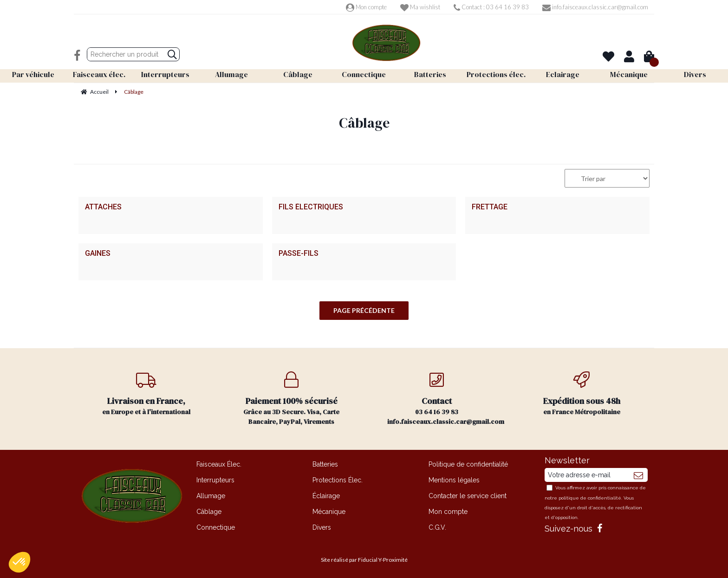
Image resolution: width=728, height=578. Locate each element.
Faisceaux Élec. (219, 464)
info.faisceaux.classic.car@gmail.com (595, 7)
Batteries (325, 464)
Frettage (490, 207)
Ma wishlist (420, 7)
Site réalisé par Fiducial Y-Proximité (364, 560)
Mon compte (366, 7)
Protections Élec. (338, 480)
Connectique (216, 527)
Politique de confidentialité (468, 464)
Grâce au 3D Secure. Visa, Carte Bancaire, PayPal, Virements (292, 399)
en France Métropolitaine (582, 394)
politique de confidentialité (590, 498)
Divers (322, 527)
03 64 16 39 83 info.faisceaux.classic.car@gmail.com (446, 399)
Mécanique (329, 512)
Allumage (211, 496)
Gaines (98, 253)
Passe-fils (299, 253)
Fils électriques (311, 207)
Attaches (103, 207)
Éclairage (326, 496)
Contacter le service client (468, 496)
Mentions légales (454, 480)
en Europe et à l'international (146, 394)
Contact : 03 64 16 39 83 (491, 7)
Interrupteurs (215, 480)
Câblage (209, 512)
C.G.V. (437, 527)
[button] (19, 562)
